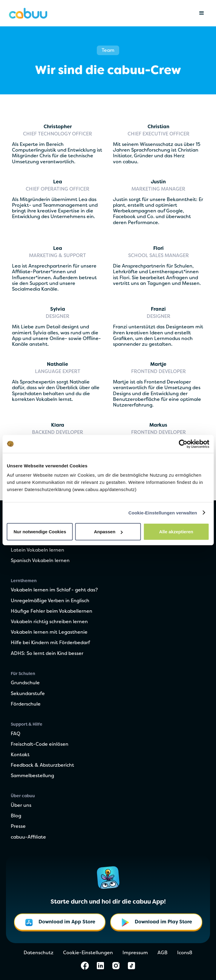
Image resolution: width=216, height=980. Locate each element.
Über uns (21, 806)
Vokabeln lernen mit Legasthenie (49, 632)
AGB (163, 953)
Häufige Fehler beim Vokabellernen (52, 611)
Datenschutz (39, 953)
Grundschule (25, 683)
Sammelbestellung (32, 776)
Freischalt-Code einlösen (40, 745)
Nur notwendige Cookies (40, 532)
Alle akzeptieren (176, 532)
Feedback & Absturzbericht (42, 765)
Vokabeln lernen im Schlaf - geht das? (54, 590)
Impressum (135, 953)
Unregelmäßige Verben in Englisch (50, 601)
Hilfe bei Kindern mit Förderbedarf (50, 643)
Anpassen (108, 532)
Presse (18, 827)
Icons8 (185, 953)
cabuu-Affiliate (28, 837)
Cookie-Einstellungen (88, 953)
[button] (202, 13)
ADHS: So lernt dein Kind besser (47, 654)
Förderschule (26, 704)
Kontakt (20, 755)
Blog (16, 816)
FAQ (16, 734)
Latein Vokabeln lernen (37, 550)
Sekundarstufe (28, 694)
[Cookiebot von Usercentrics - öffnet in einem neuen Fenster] (183, 444)
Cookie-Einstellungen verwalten (163, 512)
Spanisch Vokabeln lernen (40, 561)
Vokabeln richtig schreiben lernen (49, 622)
